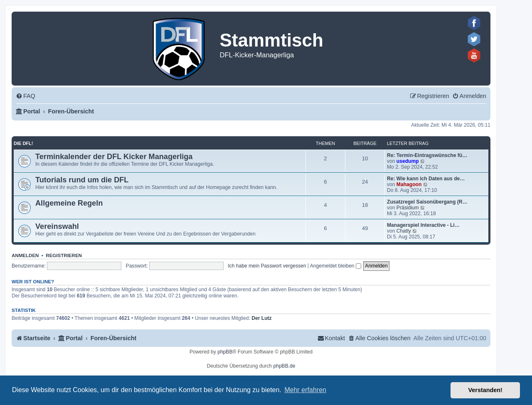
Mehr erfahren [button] (305, 390)
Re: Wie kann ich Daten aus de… (426, 179)
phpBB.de (284, 366)
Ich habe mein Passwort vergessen (267, 266)
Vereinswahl (57, 226)
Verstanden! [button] (485, 390)
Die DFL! (23, 143)
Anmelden (25, 255)
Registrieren (64, 255)
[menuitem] (26, 96)
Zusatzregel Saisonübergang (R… (427, 202)
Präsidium (408, 208)
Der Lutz (261, 318)
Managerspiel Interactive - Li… (423, 225)
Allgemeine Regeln (69, 203)
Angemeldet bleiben (336, 266)
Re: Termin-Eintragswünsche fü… (427, 155)
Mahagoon (409, 184)
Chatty (404, 231)
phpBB (225, 352)
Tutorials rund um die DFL (82, 180)
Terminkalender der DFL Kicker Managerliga (114, 157)
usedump (408, 161)
